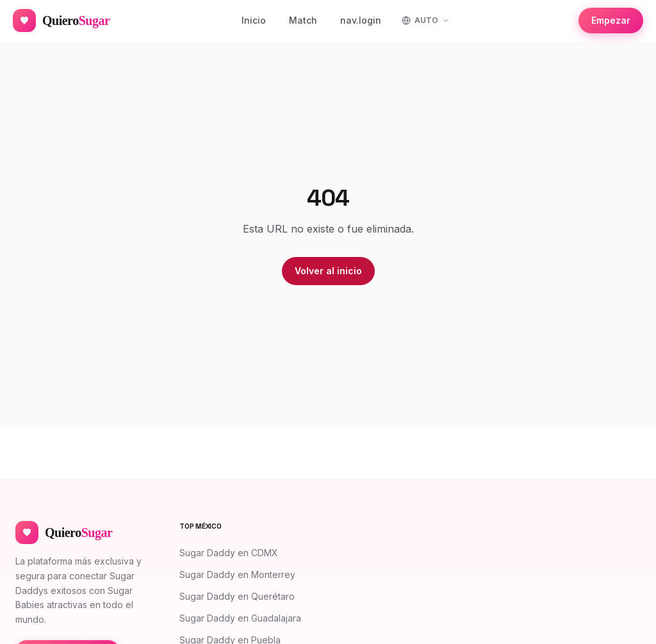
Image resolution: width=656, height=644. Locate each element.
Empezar (611, 20)
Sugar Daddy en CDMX (229, 553)
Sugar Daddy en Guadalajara (240, 618)
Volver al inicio (328, 271)
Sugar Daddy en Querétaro (237, 596)
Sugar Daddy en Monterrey (237, 574)
